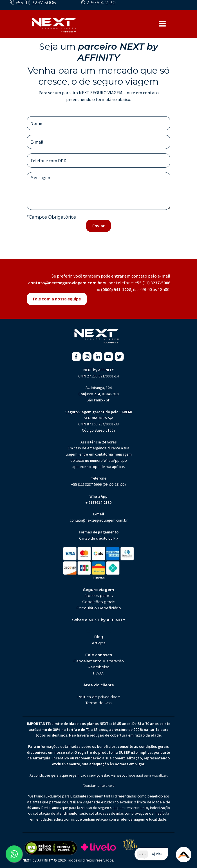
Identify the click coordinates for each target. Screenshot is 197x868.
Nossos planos (98, 595)
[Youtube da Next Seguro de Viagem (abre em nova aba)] (108, 357)
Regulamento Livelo (98, 786)
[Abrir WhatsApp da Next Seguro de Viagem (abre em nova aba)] (14, 854)
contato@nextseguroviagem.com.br (65, 283)
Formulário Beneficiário (99, 608)
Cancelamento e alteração (99, 661)
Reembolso (98, 667)
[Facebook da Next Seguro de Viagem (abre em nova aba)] (76, 357)
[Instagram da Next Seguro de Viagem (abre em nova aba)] (87, 357)
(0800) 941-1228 (116, 289)
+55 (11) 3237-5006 (36, 3)
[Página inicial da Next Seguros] (54, 24)
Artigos (98, 643)
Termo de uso (99, 703)
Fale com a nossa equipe (57, 299)
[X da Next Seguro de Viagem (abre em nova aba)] (119, 357)
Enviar (98, 226)
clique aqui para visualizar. (147, 775)
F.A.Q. (98, 673)
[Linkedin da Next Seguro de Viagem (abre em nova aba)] (98, 357)
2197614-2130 (101, 3)
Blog (98, 637)
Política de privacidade (99, 697)
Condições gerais (99, 602)
